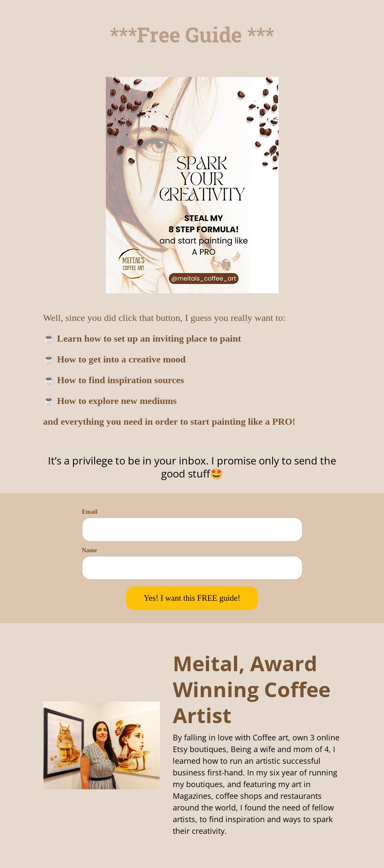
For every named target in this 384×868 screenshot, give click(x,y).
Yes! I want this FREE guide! (192, 598)
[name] (192, 568)
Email (90, 512)
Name (90, 550)
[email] (192, 530)
